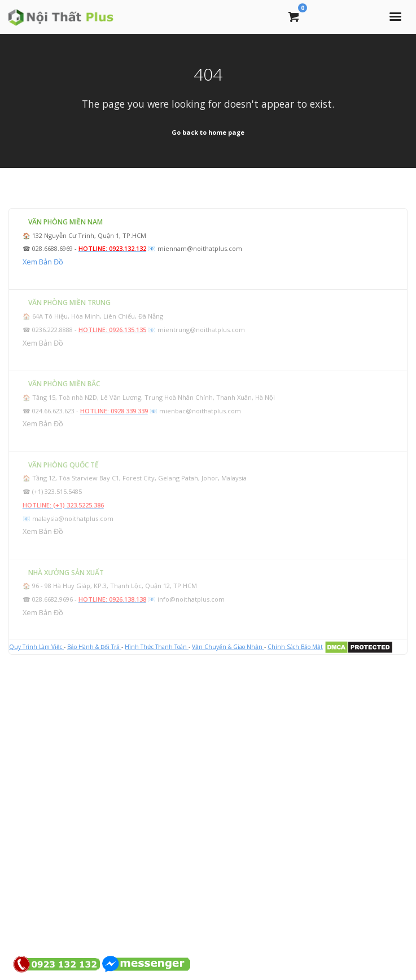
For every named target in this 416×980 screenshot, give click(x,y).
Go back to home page (208, 132)
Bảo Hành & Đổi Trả (94, 647)
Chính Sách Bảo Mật (295, 647)
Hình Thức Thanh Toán (157, 647)
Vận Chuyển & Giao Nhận (228, 647)
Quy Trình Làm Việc (36, 647)
